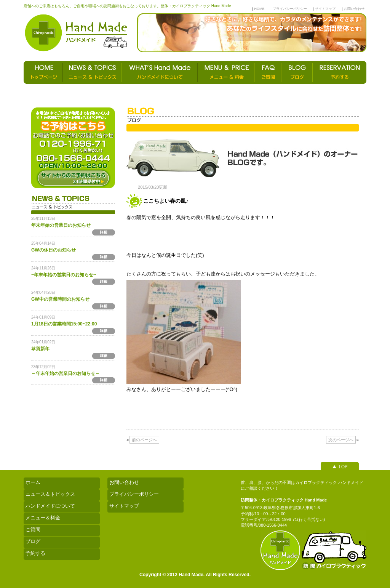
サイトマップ (325, 9)
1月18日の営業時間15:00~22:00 (64, 324)
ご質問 (33, 530)
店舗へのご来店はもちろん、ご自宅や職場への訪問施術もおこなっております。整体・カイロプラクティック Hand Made (127, 6)
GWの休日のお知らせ (54, 250)
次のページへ (341, 440)
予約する (35, 553)
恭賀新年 (40, 349)
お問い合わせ (354, 9)
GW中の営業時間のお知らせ (60, 299)
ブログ (33, 541)
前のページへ (144, 440)
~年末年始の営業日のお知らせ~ (64, 275)
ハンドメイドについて (50, 506)
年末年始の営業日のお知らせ (61, 225)
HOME (259, 9)
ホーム (33, 482)
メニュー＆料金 (43, 518)
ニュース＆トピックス (50, 494)
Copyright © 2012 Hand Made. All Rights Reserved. (195, 575)
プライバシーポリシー (290, 9)
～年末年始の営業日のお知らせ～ (66, 373)
